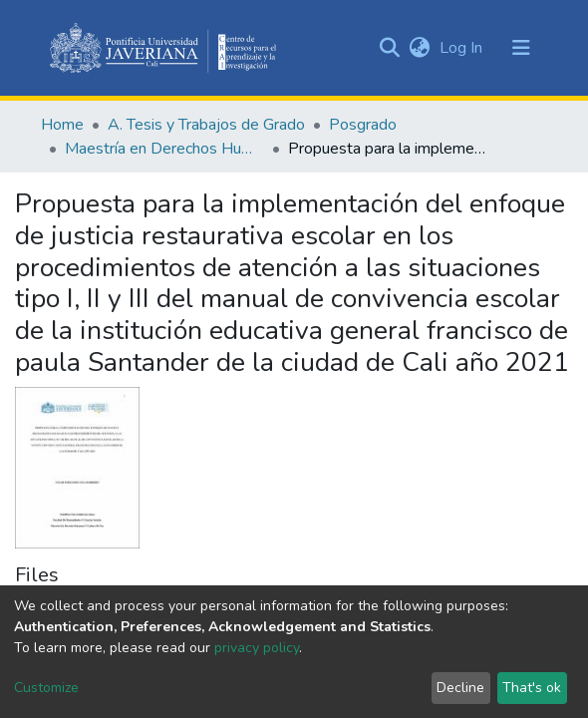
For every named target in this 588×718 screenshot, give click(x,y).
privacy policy (257, 648)
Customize (46, 688)
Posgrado (363, 125)
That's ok (532, 688)
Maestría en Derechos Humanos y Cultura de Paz (164, 149)
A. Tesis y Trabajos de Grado (206, 125)
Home (62, 125)
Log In (463, 48)
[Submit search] (389, 48)
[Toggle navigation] (521, 48)
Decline (460, 688)
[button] (419, 48)
